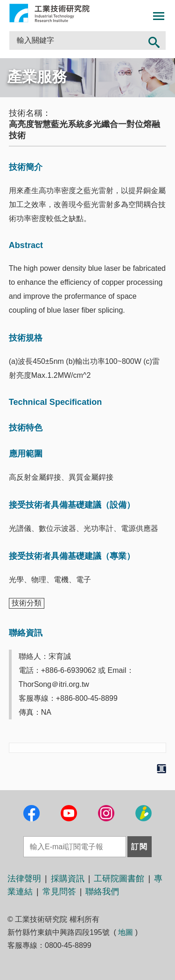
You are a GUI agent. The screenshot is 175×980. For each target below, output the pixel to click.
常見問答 (59, 892)
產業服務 (37, 77)
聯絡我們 (102, 892)
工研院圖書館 (119, 879)
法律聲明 (24, 879)
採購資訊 (68, 879)
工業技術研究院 (49, 13)
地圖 (126, 932)
